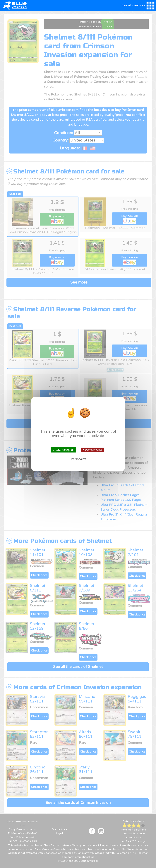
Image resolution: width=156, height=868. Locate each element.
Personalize (79, 459)
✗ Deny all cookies (92, 450)
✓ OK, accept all (63, 450)
